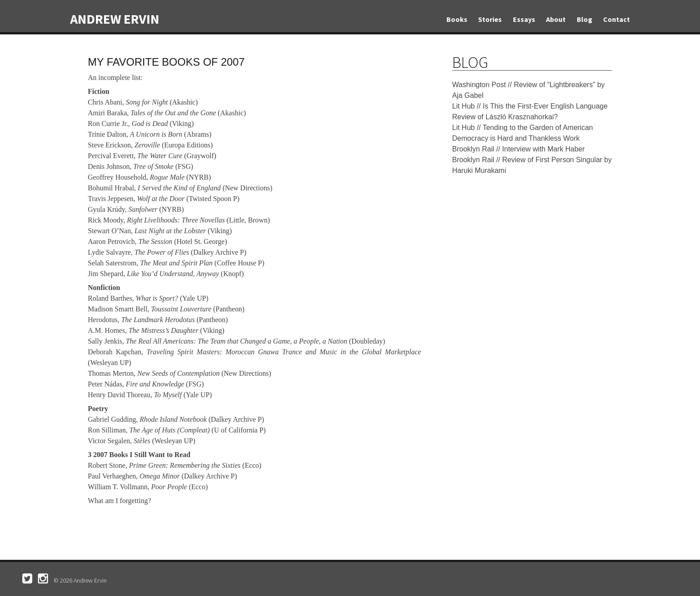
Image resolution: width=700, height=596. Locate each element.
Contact (617, 19)
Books (457, 19)
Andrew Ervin (115, 19)
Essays (524, 19)
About (556, 19)
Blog (585, 19)
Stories (490, 19)
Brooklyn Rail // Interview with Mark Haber (519, 149)
